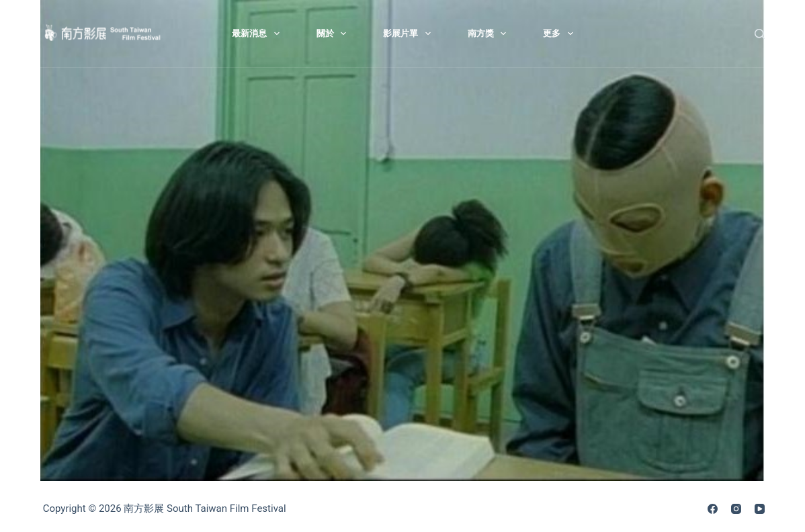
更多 (561, 34)
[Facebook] (713, 509)
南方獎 (490, 34)
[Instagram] (736, 509)
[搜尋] (760, 34)
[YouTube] (760, 509)
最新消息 (258, 34)
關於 (334, 34)
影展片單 (410, 34)
